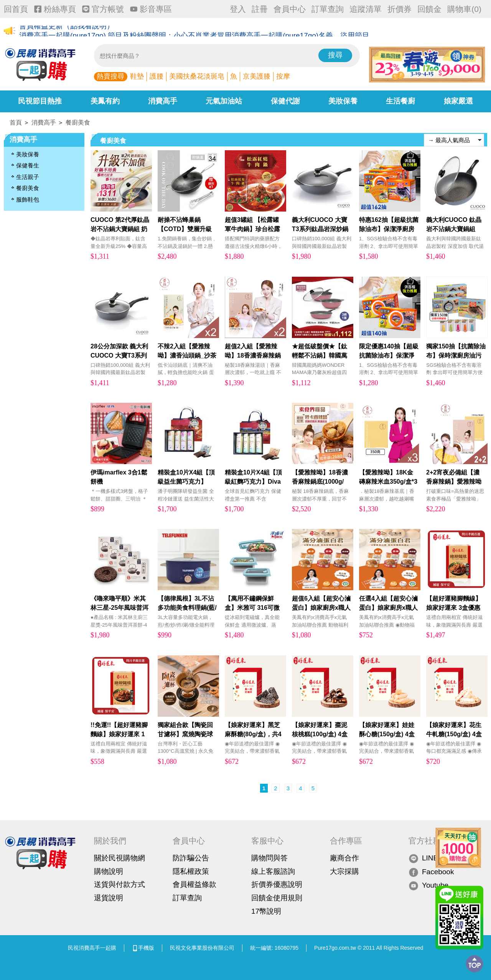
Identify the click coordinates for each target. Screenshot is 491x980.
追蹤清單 (366, 9)
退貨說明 (109, 898)
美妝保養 (343, 101)
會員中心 (290, 9)
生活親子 (28, 177)
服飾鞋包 (28, 199)
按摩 (283, 76)
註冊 (260, 9)
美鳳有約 (105, 101)
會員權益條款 (194, 884)
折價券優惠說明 (277, 884)
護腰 (157, 76)
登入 (238, 9)
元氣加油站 (224, 101)
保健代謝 (285, 101)
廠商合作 (344, 858)
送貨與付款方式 (119, 884)
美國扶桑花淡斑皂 (197, 76)
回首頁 (16, 9)
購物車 (464, 9)
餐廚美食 (78, 122)
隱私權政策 (191, 871)
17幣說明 (266, 911)
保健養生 (28, 165)
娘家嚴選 (458, 101)
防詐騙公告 (191, 858)
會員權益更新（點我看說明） (67, 31)
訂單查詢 (328, 9)
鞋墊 (137, 76)
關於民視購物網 (119, 858)
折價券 (400, 9)
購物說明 (109, 871)
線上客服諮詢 (273, 871)
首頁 (16, 122)
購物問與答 (269, 858)
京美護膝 (257, 76)
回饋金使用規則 (277, 898)
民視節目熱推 (40, 101)
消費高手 (163, 101)
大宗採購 (344, 871)
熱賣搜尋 (110, 76)
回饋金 (429, 9)
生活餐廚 (400, 101)
